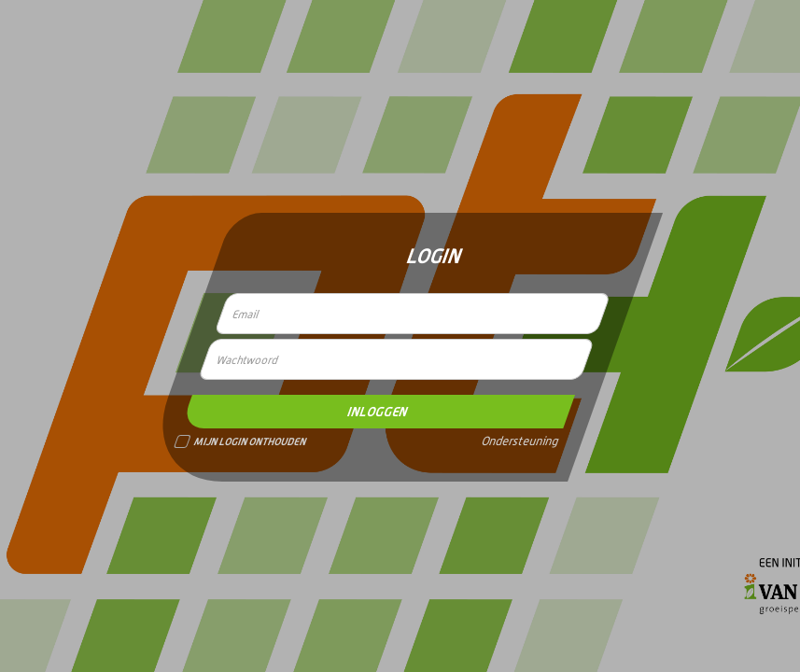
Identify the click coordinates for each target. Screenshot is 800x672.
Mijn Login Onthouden (240, 442)
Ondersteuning (519, 442)
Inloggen (377, 412)
